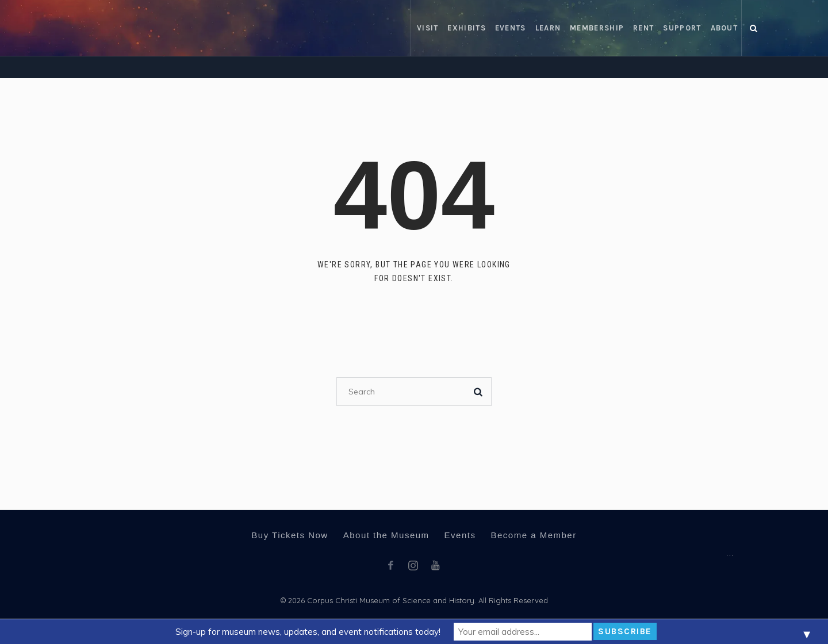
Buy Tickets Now (290, 535)
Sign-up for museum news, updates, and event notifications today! (308, 632)
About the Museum (386, 535)
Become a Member (533, 535)
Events (460, 535)
